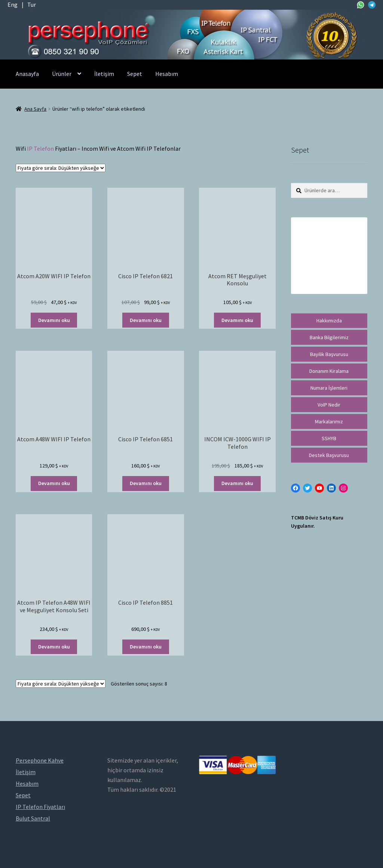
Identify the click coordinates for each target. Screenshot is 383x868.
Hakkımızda (329, 320)
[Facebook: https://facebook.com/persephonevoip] (295, 488)
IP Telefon (40, 148)
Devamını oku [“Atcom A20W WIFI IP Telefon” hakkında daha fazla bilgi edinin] (54, 320)
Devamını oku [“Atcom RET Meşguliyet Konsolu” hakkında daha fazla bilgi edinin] (237, 320)
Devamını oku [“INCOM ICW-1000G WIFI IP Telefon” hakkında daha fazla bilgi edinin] (237, 483)
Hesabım (167, 74)
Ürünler (62, 74)
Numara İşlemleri (329, 388)
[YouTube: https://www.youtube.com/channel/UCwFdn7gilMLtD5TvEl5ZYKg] (319, 488)
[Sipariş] (61, 168)
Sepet (135, 74)
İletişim (104, 74)
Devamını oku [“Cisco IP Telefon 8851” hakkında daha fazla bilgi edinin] (146, 647)
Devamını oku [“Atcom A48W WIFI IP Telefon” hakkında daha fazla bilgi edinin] (54, 483)
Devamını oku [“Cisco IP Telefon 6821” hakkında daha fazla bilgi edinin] (146, 320)
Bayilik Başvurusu (329, 354)
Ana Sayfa (35, 109)
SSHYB (329, 438)
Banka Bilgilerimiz (329, 337)
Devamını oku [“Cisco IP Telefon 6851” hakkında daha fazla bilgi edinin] (146, 483)
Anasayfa (27, 74)
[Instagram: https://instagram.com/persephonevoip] (343, 488)
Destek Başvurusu (329, 455)
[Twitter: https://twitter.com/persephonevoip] (307, 488)
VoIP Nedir (329, 405)
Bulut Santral (33, 818)
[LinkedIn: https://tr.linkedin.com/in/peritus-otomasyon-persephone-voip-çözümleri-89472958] (331, 488)
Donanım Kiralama (329, 371)
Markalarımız (329, 421)
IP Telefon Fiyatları (40, 807)
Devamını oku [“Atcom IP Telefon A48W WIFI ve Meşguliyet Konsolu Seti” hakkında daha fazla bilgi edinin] (54, 647)
